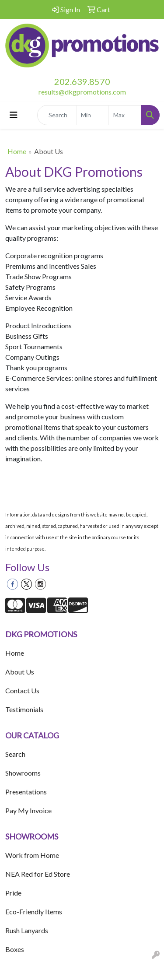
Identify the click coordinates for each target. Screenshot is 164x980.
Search (15, 754)
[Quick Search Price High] (125, 115)
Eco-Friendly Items (34, 912)
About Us (20, 672)
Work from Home (32, 855)
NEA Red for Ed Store (38, 874)
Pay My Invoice (28, 810)
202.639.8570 (82, 81)
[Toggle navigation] (14, 115)
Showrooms (23, 773)
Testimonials (24, 709)
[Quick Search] (57, 115)
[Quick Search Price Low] (92, 115)
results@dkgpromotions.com (82, 92)
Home (17, 151)
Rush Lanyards (27, 930)
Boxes (15, 949)
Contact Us (22, 690)
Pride (13, 893)
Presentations (26, 792)
